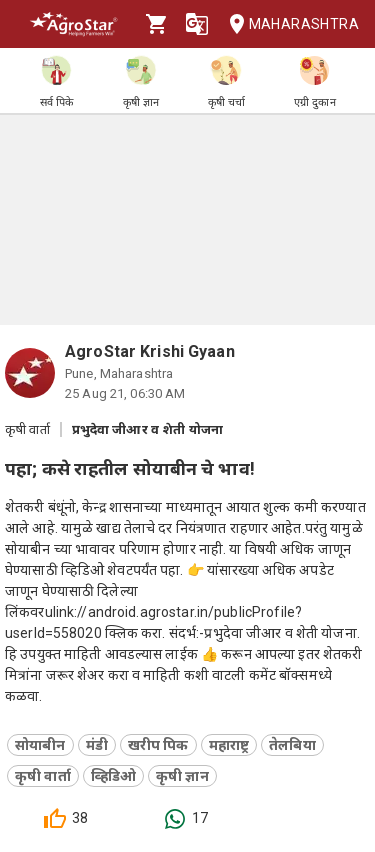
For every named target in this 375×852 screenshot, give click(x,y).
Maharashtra (288, 24)
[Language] (197, 24)
